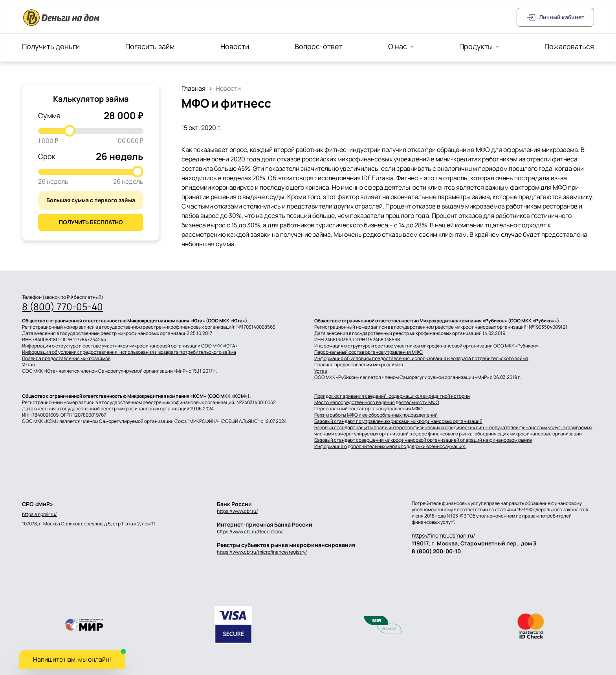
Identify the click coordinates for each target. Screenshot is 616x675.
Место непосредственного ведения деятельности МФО (377, 402)
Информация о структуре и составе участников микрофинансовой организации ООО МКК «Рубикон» (426, 346)
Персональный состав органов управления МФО (368, 352)
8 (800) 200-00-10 (436, 551)
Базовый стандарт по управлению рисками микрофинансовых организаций (398, 421)
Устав (28, 365)
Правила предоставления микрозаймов (66, 359)
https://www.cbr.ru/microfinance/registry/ (262, 552)
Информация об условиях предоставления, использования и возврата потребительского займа (129, 352)
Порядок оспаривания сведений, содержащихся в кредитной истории (392, 396)
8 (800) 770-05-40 (62, 307)
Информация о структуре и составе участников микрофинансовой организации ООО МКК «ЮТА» (130, 346)
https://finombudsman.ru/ (443, 535)
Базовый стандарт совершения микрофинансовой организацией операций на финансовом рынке (423, 440)
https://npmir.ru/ (39, 514)
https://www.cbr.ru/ (237, 511)
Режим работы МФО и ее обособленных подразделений (376, 415)
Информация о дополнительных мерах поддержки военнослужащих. (390, 446)
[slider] (70, 131)
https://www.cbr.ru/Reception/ (250, 531)
